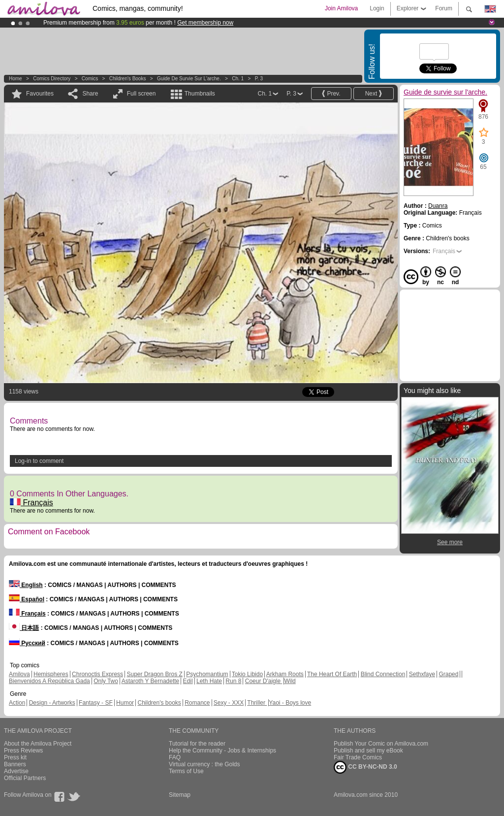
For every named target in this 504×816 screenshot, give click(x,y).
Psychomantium (207, 674)
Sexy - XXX (229, 703)
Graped (448, 674)
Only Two (106, 681)
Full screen (142, 94)
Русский (27, 643)
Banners (15, 764)
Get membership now (205, 23)
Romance (197, 703)
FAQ (175, 757)
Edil (188, 681)
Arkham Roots (285, 674)
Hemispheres (51, 674)
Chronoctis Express (97, 674)
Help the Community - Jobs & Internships (222, 751)
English (26, 585)
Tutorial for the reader (197, 744)
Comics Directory (52, 79)
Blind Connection (383, 674)
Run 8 (233, 681)
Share (90, 94)
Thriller (257, 703)
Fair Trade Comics (358, 757)
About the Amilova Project (38, 744)
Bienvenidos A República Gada (49, 681)
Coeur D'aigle (264, 681)
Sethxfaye (422, 674)
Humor (125, 703)
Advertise (16, 771)
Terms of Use (186, 771)
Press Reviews (23, 751)
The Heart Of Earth (332, 674)
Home (16, 79)
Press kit (15, 757)
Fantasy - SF (96, 703)
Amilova (19, 674)
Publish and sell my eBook (368, 751)
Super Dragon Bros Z (154, 674)
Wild (290, 681)
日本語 (24, 628)
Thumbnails (200, 94)
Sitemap (180, 795)
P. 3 (259, 79)
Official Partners (25, 778)
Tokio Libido (247, 674)
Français (31, 503)
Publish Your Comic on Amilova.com (381, 744)
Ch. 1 (238, 79)
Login (377, 8)
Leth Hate (209, 681)
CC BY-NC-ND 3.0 (365, 767)
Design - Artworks (52, 703)
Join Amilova (341, 8)
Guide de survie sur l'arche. (189, 79)
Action (17, 703)
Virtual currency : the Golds (205, 764)
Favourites (40, 94)
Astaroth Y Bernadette (151, 681)
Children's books (128, 79)
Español (27, 599)
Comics (90, 79)
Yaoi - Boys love (290, 703)
